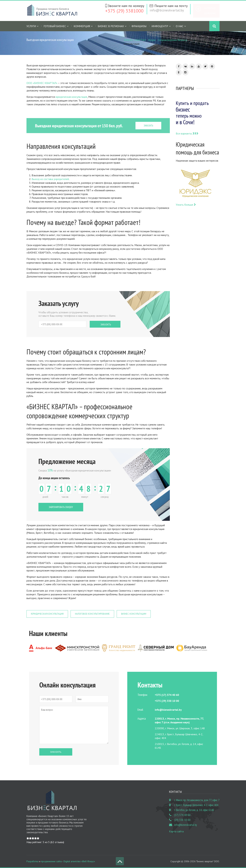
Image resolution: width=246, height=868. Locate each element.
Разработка (32, 861)
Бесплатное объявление (210, 11)
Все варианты (187, 133)
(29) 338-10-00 (182, 820)
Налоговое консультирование (92, 614)
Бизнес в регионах (111, 26)
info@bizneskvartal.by (167, 10)
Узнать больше (186, 205)
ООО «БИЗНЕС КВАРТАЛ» (42, 83)
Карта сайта (176, 831)
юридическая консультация (71, 97)
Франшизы (139, 26)
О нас (180, 26)
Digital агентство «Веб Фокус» (79, 861)
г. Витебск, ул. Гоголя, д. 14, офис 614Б (194, 810)
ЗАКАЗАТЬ (148, 125)
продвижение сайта (51, 861)
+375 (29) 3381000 (124, 11)
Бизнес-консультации (134, 614)
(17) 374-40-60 (182, 815)
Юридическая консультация (47, 614)
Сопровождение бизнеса (172, 40)
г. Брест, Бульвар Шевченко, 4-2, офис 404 (196, 805)
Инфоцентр (160, 26)
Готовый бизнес (55, 26)
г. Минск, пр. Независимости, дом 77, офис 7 (197, 800)
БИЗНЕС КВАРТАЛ (135, 40)
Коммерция (82, 26)
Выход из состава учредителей (50, 179)
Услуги (31, 26)
